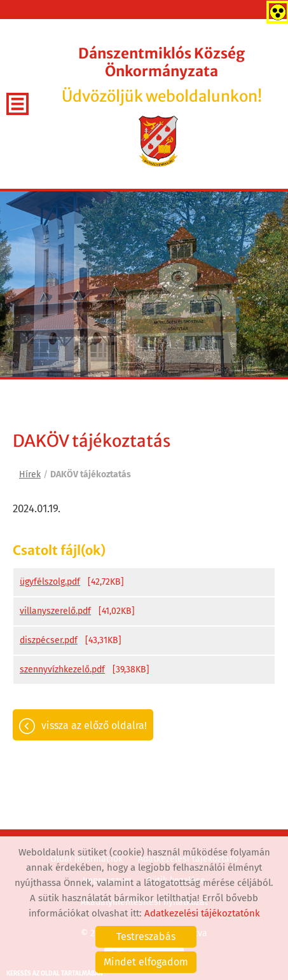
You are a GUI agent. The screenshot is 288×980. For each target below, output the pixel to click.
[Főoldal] (159, 141)
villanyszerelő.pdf (55, 611)
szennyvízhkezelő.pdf (62, 670)
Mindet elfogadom (146, 962)
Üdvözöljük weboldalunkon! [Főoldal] (161, 75)
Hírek (30, 474)
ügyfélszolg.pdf (50, 582)
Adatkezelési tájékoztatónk (202, 913)
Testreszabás (146, 936)
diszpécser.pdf (49, 640)
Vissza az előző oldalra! (94, 725)
